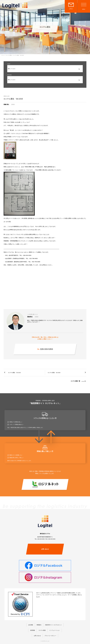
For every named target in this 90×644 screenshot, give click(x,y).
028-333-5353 (45, 349)
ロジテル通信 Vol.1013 (14, 373)
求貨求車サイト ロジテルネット (53, 625)
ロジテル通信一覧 (75, 381)
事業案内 (39, 625)
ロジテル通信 (9, 55)
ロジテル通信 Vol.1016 (54, 373)
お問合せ (71, 9)
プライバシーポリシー (50, 636)
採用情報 (33, 630)
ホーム (3, 55)
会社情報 (31, 625)
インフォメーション (55, 630)
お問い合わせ (45, 549)
